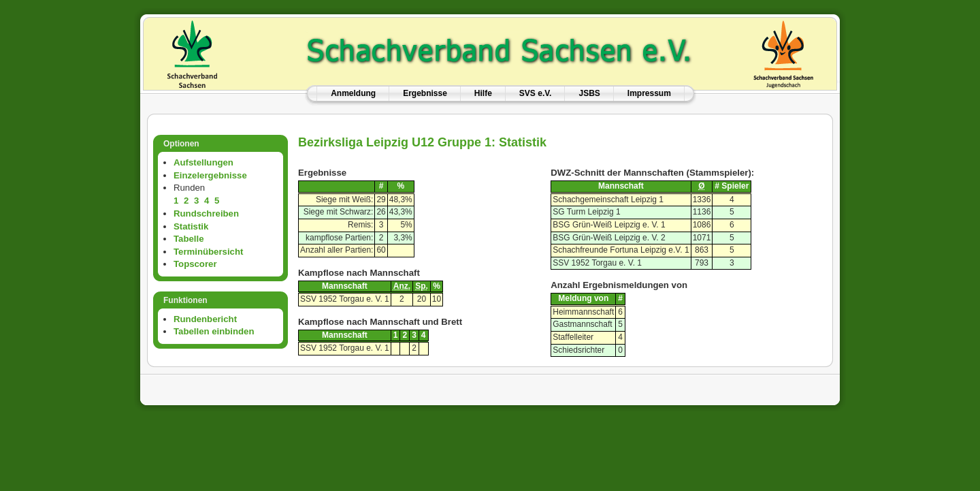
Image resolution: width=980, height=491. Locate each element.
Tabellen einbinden (214, 331)
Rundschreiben (206, 213)
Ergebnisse (425, 93)
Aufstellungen (203, 162)
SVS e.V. (536, 93)
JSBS (589, 93)
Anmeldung (353, 93)
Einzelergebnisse (210, 175)
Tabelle (189, 239)
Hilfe (483, 93)
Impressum (649, 93)
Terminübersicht (208, 252)
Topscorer (195, 264)
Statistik (191, 226)
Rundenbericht (205, 319)
